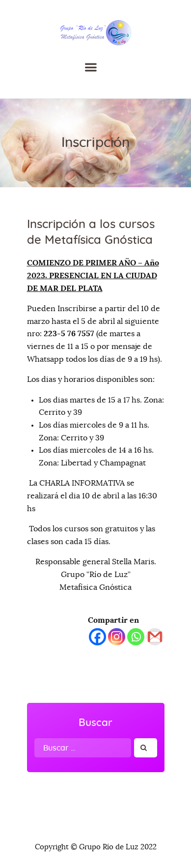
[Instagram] (117, 637)
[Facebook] (97, 637)
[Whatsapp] (136, 637)
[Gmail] (155, 637)
